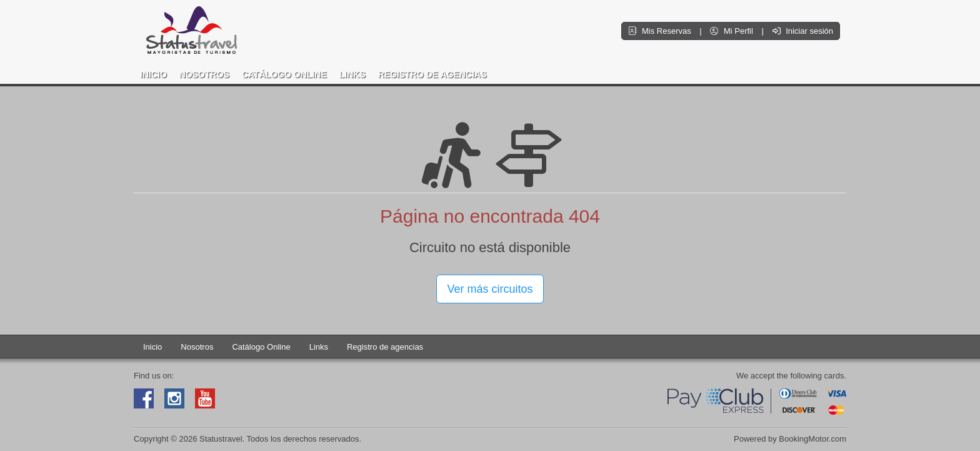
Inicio (153, 74)
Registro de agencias (432, 74)
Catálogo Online (284, 74)
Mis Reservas (661, 31)
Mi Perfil (732, 31)
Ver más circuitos (490, 289)
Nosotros (204, 74)
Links (352, 74)
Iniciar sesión (803, 31)
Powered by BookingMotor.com (790, 439)
